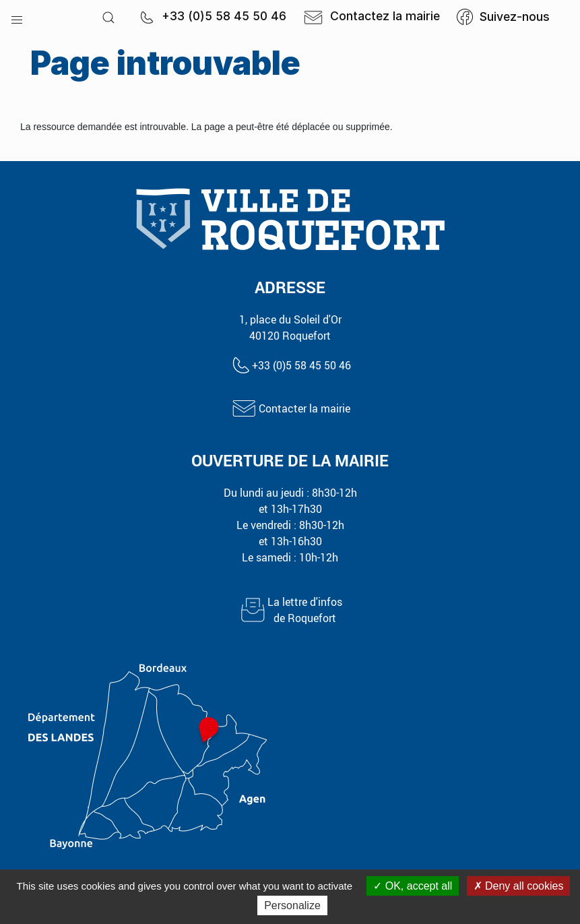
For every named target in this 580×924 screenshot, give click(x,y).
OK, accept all (413, 886)
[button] (17, 17)
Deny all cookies (519, 886)
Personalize (292, 905)
